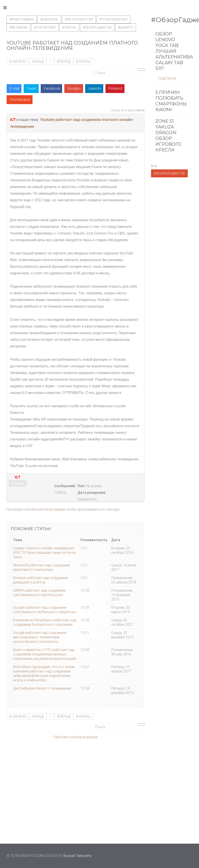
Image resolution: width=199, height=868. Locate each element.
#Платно (69, 27)
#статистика (45, 27)
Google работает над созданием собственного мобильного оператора (45, 610)
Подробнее (167, 79)
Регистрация (55, 509)
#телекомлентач (113, 19)
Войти (32, 509)
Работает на (63, 737)
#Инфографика (22, 19)
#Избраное (49, 19)
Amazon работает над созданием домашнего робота (40, 580)
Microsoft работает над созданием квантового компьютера (41, 567)
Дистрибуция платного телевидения (42, 688)
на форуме (18, 483)
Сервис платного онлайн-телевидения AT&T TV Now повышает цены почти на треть (44, 553)
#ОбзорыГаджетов (169, 173)
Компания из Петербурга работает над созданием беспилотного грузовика (45, 622)
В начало (18, 61)
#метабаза (18, 27)
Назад (38, 61)
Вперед (64, 61)
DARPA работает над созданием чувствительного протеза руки (39, 593)
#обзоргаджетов (97, 27)
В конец (83, 61)
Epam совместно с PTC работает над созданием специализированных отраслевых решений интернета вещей (45, 654)
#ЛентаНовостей (79, 19)
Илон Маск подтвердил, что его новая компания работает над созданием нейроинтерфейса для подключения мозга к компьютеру (44, 673)
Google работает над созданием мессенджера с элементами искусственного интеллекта (40, 637)
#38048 (140, 110)
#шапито (126, 27)
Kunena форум (86, 737)
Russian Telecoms (77, 856)
